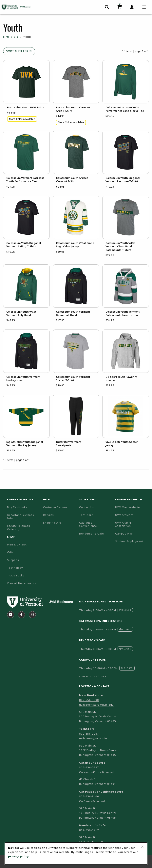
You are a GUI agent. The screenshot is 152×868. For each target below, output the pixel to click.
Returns (48, 515)
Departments (10, 37)
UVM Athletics (132, 515)
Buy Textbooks (17, 507)
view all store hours (93, 676)
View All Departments (22, 583)
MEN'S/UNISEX (17, 544)
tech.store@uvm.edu (93, 738)
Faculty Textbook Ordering (19, 527)
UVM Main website (132, 507)
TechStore (86, 515)
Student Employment (132, 541)
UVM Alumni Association (132, 524)
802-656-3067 (89, 734)
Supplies (13, 560)
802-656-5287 (89, 767)
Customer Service (55, 507)
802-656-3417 (89, 830)
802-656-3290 (89, 700)
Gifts (10, 552)
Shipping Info (52, 523)
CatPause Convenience (88, 524)
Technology (15, 568)
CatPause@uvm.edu (93, 801)
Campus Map (132, 533)
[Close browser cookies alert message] (142, 847)
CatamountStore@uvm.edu (97, 772)
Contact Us (86, 507)
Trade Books (16, 575)
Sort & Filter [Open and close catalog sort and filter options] (19, 51)
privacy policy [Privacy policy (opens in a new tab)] (19, 856)
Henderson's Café (92, 534)
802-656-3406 (89, 796)
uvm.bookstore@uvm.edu (96, 705)
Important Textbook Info (21, 517)
